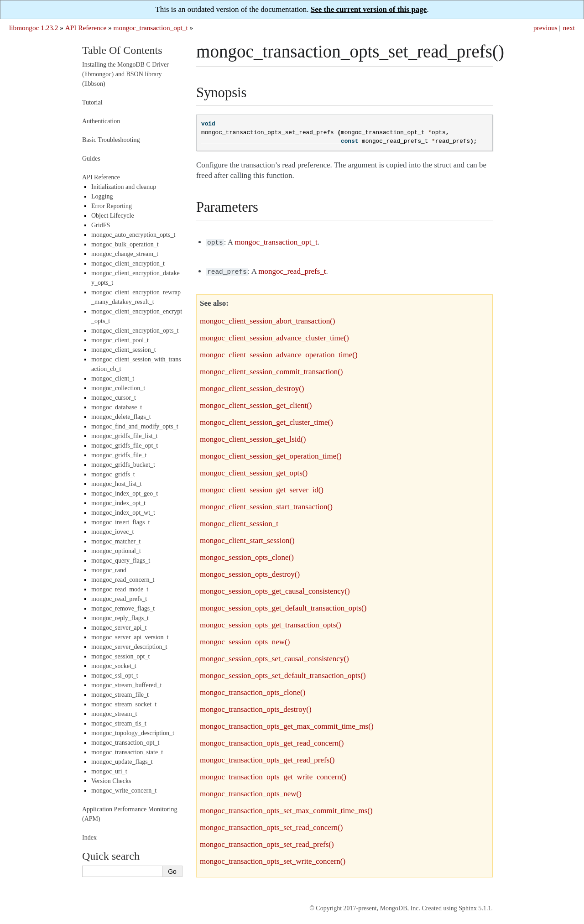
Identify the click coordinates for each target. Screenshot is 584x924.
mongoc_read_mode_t (120, 589)
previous (545, 28)
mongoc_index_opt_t (118, 503)
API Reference (86, 28)
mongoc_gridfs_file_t (119, 455)
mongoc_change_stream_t (125, 254)
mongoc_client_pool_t (120, 340)
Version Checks (111, 781)
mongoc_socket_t (114, 666)
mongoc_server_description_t (129, 647)
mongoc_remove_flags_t (123, 608)
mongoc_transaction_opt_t (151, 28)
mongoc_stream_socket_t (124, 704)
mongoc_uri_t (109, 771)
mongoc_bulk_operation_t (125, 244)
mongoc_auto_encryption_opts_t (133, 235)
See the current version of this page (369, 9)
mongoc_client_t (113, 378)
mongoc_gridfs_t (113, 474)
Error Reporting (112, 206)
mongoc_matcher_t (116, 541)
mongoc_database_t (117, 407)
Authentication (101, 121)
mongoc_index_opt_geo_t (125, 493)
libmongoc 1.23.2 (34, 28)
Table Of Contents (122, 50)
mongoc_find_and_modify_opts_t (135, 426)
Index (89, 838)
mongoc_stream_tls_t (119, 723)
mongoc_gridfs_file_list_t (124, 436)
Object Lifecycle (113, 216)
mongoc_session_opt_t (120, 656)
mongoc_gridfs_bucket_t (123, 465)
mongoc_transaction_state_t (127, 752)
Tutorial (92, 102)
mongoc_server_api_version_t (130, 637)
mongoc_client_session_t (124, 350)
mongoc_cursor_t (114, 398)
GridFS (101, 225)
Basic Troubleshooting (111, 140)
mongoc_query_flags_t (121, 561)
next (569, 28)
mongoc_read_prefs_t (119, 599)
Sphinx (468, 906)
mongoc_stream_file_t (120, 695)
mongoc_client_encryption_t (128, 264)
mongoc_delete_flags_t (121, 417)
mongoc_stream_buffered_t (126, 685)
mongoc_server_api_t (119, 628)
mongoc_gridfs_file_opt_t (125, 446)
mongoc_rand (109, 570)
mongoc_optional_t (116, 551)
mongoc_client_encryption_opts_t (135, 331)
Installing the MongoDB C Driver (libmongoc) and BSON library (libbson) (125, 74)
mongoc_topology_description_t (133, 733)
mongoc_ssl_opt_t (115, 676)
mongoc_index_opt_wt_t (123, 513)
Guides (91, 159)
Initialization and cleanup (124, 187)
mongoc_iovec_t (112, 532)
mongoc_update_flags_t (122, 762)
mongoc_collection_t (118, 388)
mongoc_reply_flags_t (120, 618)
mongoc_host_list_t (116, 484)
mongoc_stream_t (114, 714)
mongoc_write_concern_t (124, 791)
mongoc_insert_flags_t (120, 522)
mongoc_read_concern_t (123, 580)
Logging (102, 196)
